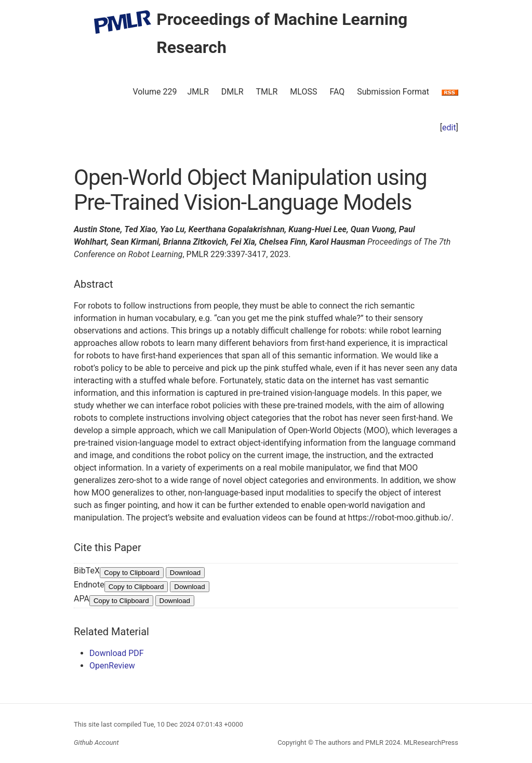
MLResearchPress (430, 742)
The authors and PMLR (349, 742)
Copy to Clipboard (132, 573)
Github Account (96, 742)
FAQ (337, 92)
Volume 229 (155, 92)
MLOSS (303, 92)
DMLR (232, 92)
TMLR (267, 92)
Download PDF (117, 653)
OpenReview (112, 666)
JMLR (198, 92)
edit (449, 128)
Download (185, 573)
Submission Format (393, 92)
